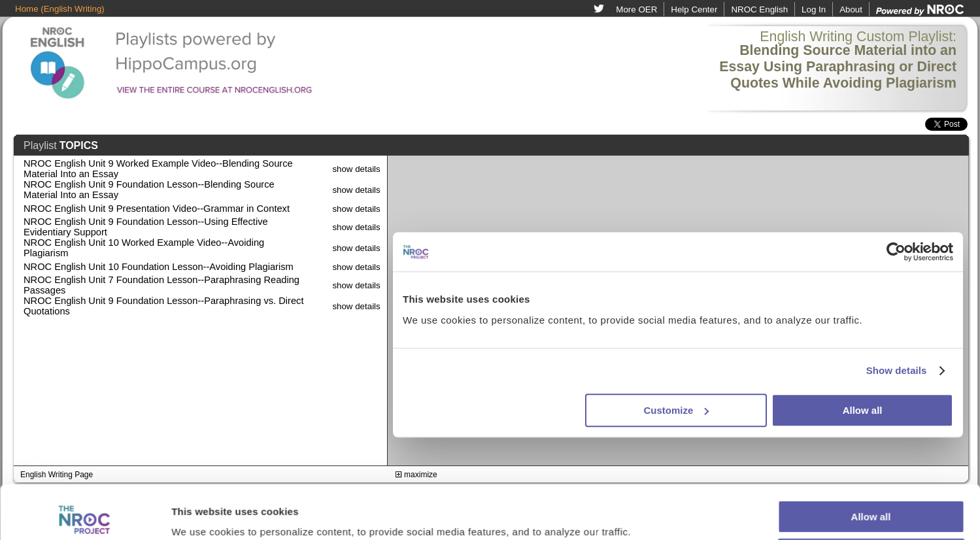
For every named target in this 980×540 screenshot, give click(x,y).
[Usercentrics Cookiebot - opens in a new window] (85, 515)
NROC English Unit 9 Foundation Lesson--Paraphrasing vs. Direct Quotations (163, 306)
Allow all (871, 463)
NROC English (759, 9)
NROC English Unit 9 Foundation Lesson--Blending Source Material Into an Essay (149, 190)
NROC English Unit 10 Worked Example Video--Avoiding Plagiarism (144, 248)
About (851, 9)
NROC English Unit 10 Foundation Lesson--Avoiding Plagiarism (159, 267)
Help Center (694, 9)
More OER (636, 9)
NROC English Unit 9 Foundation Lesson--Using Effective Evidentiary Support (146, 227)
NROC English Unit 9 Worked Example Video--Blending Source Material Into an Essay (158, 169)
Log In (814, 9)
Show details (202, 514)
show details (356, 169)
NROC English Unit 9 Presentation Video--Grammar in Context (157, 209)
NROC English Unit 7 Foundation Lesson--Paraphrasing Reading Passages (161, 285)
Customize (871, 501)
